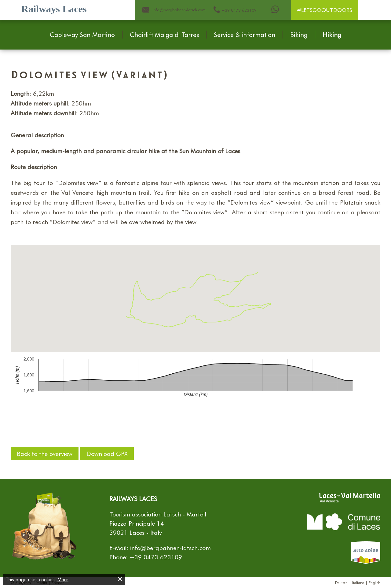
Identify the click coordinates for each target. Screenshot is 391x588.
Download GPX (107, 453)
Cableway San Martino (82, 35)
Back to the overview (45, 453)
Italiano (358, 582)
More (63, 579)
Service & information (245, 35)
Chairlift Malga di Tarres (164, 35)
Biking (299, 35)
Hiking (332, 35)
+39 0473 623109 (156, 557)
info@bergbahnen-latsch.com (170, 548)
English (375, 582)
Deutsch (341, 582)
